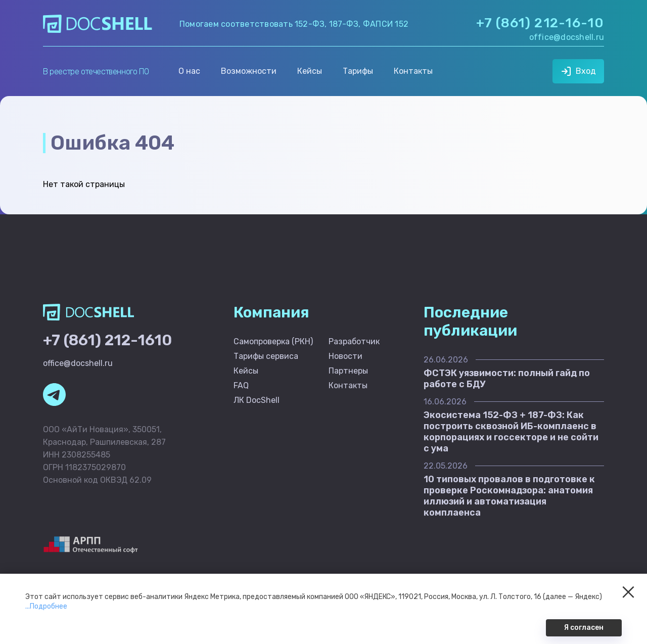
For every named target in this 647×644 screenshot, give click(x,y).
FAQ (241, 385)
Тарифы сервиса (266, 356)
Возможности (249, 71)
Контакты (413, 71)
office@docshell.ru (567, 37)
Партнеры (348, 371)
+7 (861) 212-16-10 (540, 23)
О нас (189, 71)
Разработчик (354, 341)
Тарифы (358, 71)
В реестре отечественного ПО (96, 72)
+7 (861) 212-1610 (107, 340)
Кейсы (310, 71)
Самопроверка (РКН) (273, 341)
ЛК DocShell (257, 400)
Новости (345, 356)
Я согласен (584, 628)
